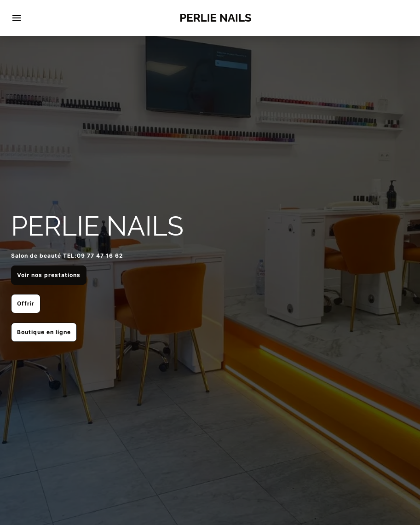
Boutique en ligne (44, 332)
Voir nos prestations (49, 275)
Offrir (26, 303)
